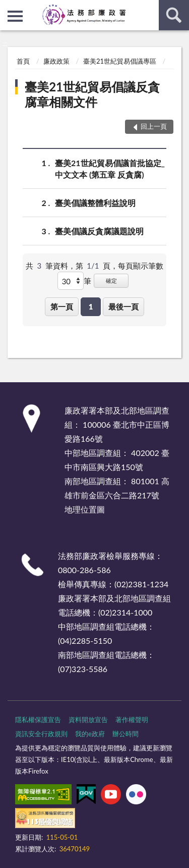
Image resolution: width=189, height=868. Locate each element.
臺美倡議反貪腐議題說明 (99, 231)
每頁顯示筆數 (141, 266)
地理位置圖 (85, 509)
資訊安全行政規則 (41, 734)
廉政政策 (56, 61)
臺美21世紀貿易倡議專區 (120, 61)
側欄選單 (15, 16)
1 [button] (91, 307)
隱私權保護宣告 (38, 720)
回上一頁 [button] (154, 126)
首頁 (23, 61)
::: (8, 8)
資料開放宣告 (88, 720)
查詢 (174, 15)
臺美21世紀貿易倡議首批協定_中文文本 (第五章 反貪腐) (110, 168)
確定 (111, 280)
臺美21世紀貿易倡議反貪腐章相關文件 (92, 94)
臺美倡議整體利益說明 (95, 203)
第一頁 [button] (62, 307)
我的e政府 (90, 734)
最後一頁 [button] (123, 307)
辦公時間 (125, 734)
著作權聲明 (132, 720)
